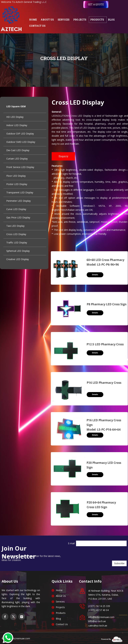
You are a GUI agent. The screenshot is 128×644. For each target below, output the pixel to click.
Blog (58, 619)
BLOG (111, 20)
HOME (33, 20)
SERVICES (64, 20)
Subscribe (119, 563)
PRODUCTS (97, 20)
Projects (60, 607)
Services (60, 602)
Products (61, 613)
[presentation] (101, 553)
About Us (61, 596)
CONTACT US (37, 26)
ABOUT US (47, 20)
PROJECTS (80, 20)
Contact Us (62, 624)
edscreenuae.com (20, 638)
